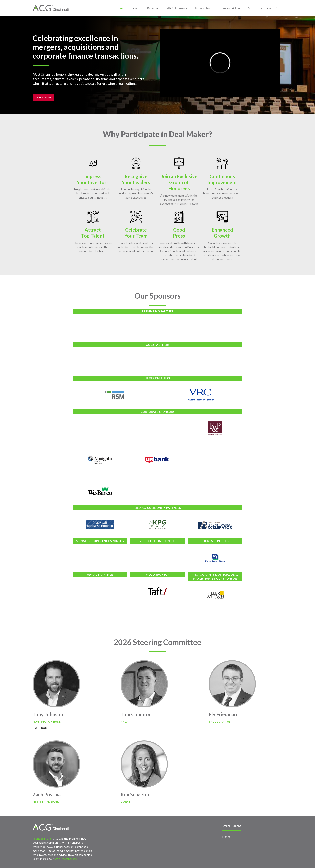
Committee (203, 8)
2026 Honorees (177, 8)
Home (119, 8)
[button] (234, 8)
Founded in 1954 (43, 839)
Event (135, 8)
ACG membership (66, 859)
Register (153, 8)
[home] (51, 8)
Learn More (43, 98)
